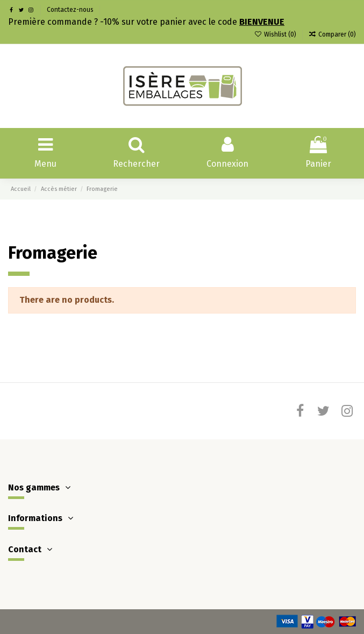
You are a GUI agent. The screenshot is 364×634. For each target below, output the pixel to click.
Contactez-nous (70, 10)
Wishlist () (276, 34)
